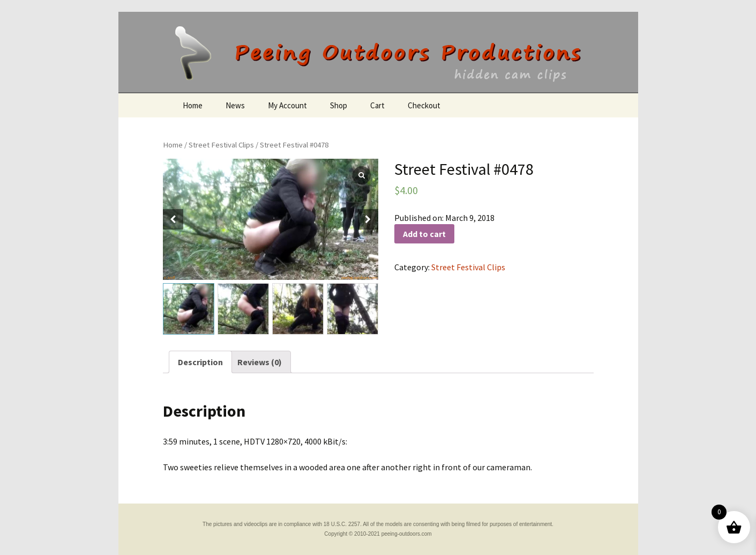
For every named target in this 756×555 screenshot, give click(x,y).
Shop (339, 105)
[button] (368, 219)
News (235, 105)
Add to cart (424, 234)
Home (193, 105)
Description (200, 362)
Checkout (424, 105)
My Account (287, 105)
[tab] (200, 362)
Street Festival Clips (221, 145)
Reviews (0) (260, 362)
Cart (377, 105)
